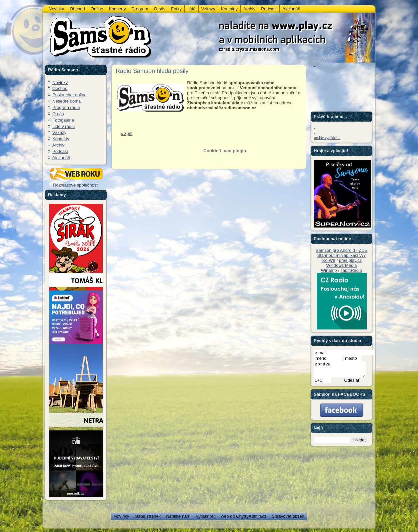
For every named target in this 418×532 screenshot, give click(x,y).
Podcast (60, 151)
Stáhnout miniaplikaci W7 (342, 255)
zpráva (343, 371)
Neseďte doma (66, 101)
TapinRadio (351, 270)
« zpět (126, 133)
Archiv (58, 145)
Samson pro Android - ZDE (341, 250)
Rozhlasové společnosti (76, 183)
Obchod (60, 88)
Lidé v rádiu (63, 126)
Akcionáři (61, 158)
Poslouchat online (69, 95)
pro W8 (328, 260)
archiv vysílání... (327, 138)
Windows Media (342, 265)
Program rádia (66, 107)
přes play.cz (350, 260)
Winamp (329, 270)
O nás (58, 114)
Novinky (60, 82)
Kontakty (61, 139)
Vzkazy (59, 132)
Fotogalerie (63, 120)
